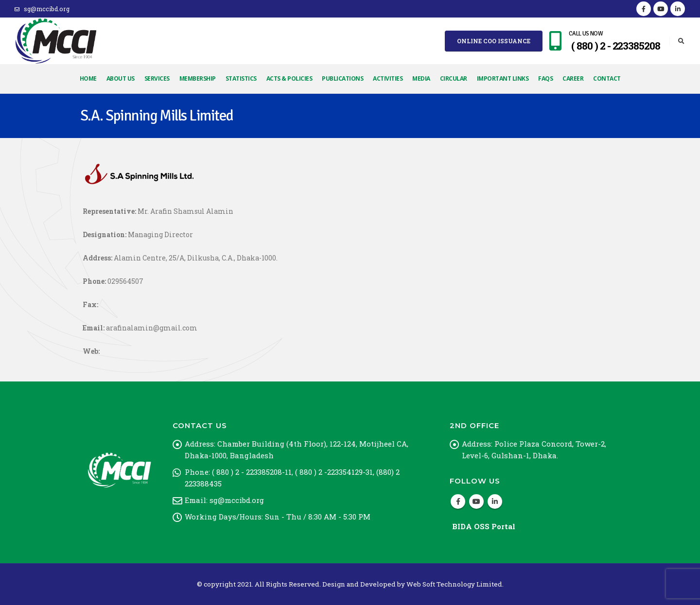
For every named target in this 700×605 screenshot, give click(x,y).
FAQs (545, 78)
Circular (454, 78)
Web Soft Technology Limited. (455, 584)
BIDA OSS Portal (484, 526)
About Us (121, 78)
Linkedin (495, 501)
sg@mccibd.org (42, 9)
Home (88, 78)
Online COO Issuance (494, 41)
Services (157, 78)
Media (421, 78)
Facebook (458, 501)
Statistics (241, 78)
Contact (607, 78)
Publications (342, 78)
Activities (388, 78)
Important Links (503, 78)
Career (573, 78)
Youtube (476, 501)
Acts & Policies (289, 78)
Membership (198, 78)
